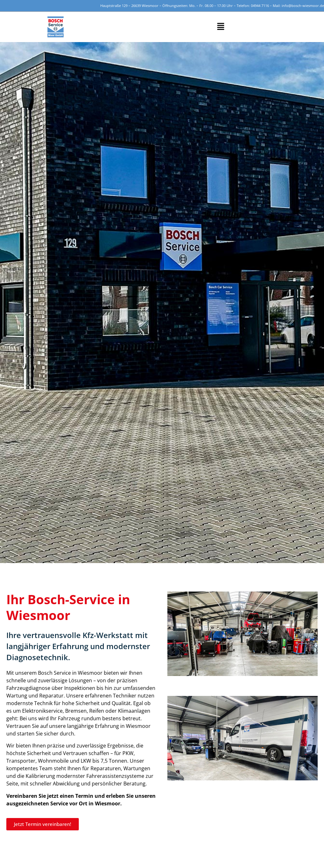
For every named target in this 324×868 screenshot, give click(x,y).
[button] (221, 27)
